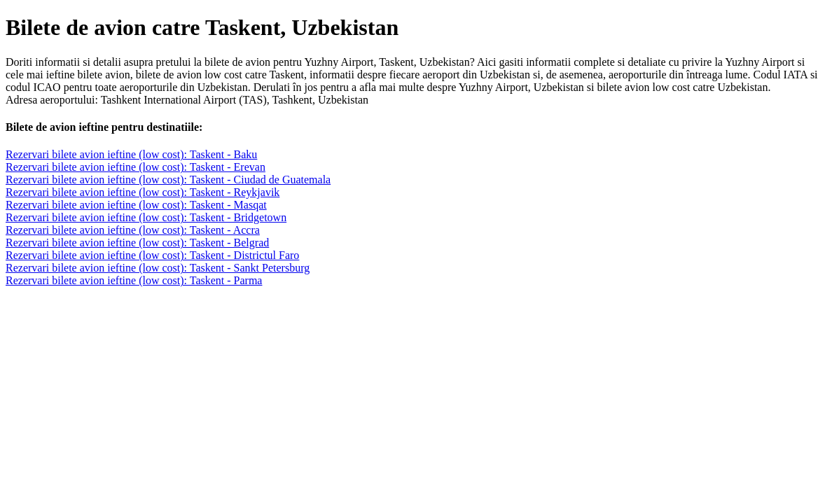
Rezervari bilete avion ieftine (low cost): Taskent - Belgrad (137, 243)
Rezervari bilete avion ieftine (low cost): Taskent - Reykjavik (143, 192)
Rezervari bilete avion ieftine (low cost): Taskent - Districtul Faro (152, 255)
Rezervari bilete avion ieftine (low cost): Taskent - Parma (134, 280)
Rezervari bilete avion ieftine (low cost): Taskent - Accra (133, 230)
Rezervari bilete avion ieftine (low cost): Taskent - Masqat (136, 205)
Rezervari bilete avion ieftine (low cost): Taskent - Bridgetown (146, 217)
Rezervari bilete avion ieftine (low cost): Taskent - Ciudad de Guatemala (168, 180)
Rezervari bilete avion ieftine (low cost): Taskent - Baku (131, 154)
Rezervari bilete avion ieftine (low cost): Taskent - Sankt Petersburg (158, 268)
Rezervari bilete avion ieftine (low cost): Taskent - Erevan (136, 167)
